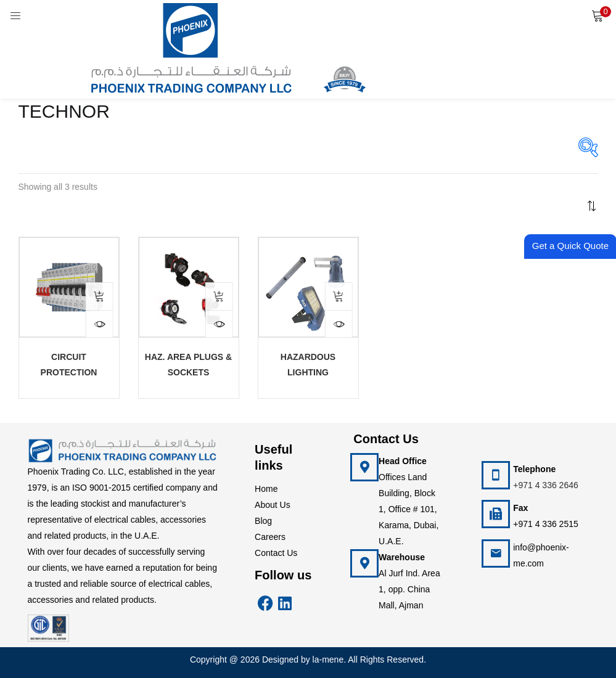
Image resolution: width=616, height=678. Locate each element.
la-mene (328, 660)
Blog (263, 521)
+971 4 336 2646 (546, 485)
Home (266, 489)
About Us (273, 505)
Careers (270, 537)
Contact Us (276, 553)
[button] (598, 15)
